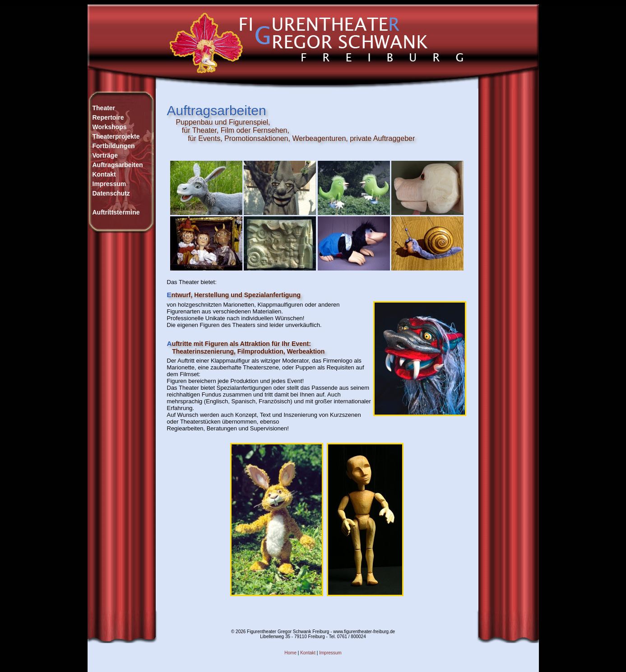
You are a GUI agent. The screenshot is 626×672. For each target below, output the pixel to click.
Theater (104, 108)
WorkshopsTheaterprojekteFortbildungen (116, 136)
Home (290, 653)
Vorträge (105, 155)
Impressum (109, 184)
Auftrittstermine (116, 212)
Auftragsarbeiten (118, 165)
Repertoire (108, 117)
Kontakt (104, 174)
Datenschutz (111, 193)
